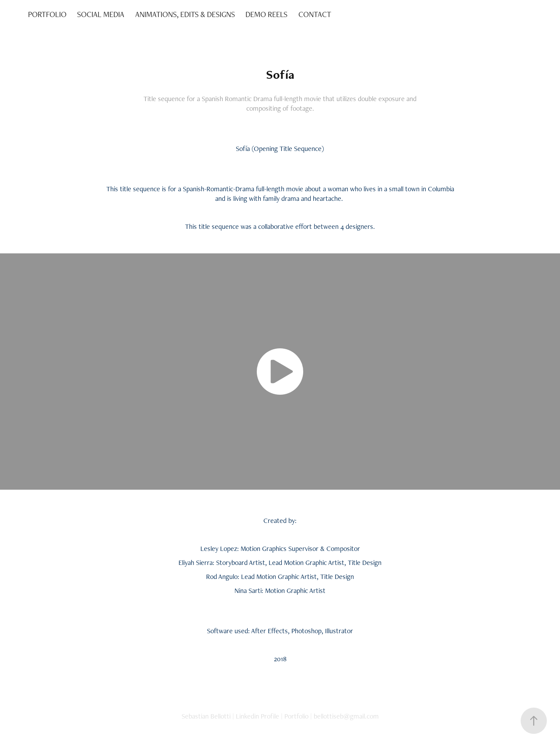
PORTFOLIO (47, 14)
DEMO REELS (266, 14)
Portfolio (296, 716)
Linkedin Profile (257, 716)
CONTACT (315, 14)
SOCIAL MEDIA (101, 14)
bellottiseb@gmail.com (346, 716)
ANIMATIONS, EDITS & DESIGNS (185, 14)
